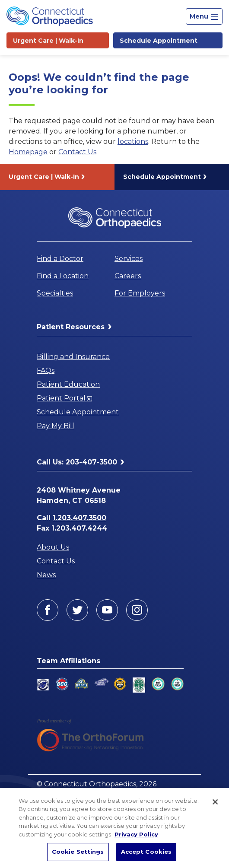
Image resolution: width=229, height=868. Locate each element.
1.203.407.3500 (80, 518)
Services (129, 259)
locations (133, 141)
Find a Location (63, 276)
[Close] (215, 802)
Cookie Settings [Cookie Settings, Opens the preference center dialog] (78, 852)
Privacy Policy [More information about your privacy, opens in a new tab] (136, 834)
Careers (128, 276)
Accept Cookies (146, 852)
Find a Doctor (60, 259)
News (46, 575)
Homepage (28, 152)
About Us (53, 547)
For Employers (140, 293)
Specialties (55, 293)
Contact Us (77, 152)
